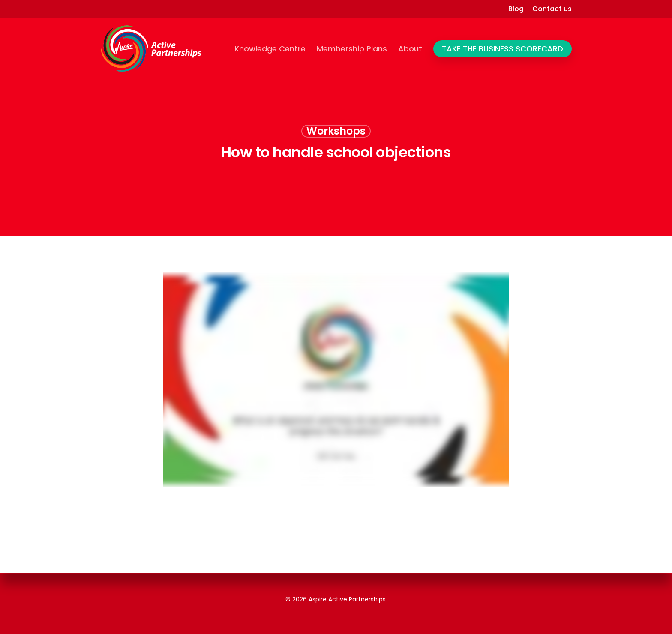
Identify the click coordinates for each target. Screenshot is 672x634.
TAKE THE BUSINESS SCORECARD (502, 49)
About (410, 49)
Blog (516, 9)
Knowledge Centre (270, 49)
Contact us (552, 9)
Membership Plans (352, 49)
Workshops (336, 131)
